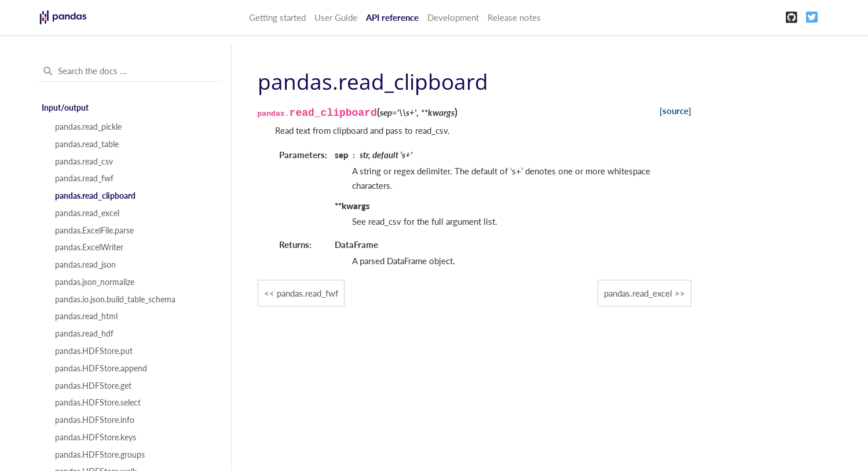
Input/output (65, 108)
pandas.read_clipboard (95, 196)
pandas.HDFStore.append (101, 368)
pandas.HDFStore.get (93, 386)
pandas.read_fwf (84, 178)
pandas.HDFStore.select (98, 403)
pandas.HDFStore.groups (100, 455)
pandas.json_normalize (95, 282)
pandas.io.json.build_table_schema (115, 300)
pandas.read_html (86, 316)
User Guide (336, 17)
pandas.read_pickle (88, 127)
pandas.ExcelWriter (89, 247)
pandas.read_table (87, 144)
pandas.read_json (85, 265)
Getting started (277, 17)
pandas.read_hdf (84, 334)
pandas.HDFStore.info (95, 420)
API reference (392, 17)
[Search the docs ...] (130, 71)
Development (453, 17)
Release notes (514, 17)
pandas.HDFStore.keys (96, 437)
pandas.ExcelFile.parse (94, 231)
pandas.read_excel (87, 213)
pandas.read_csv (84, 162)
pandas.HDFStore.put (94, 351)
